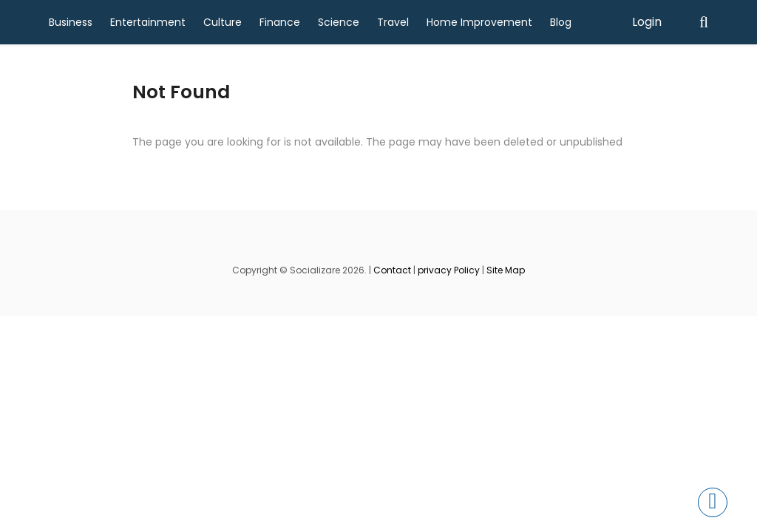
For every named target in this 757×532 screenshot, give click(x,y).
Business (71, 22)
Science (339, 22)
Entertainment (148, 22)
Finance (280, 22)
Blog (561, 22)
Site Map (506, 270)
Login (647, 22)
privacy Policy (449, 270)
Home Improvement (479, 22)
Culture (223, 22)
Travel (393, 22)
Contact (392, 270)
